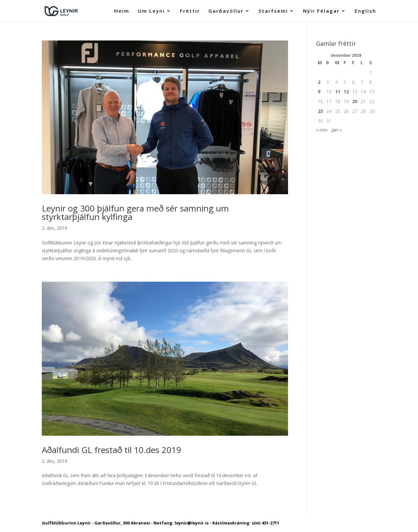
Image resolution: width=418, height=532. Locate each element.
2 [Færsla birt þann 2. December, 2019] (319, 82)
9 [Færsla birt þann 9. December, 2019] (319, 92)
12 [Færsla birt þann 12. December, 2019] (346, 92)
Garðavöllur (226, 11)
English (365, 11)
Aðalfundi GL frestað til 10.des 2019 (112, 450)
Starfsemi (273, 11)
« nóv (322, 130)
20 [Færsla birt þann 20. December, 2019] (355, 101)
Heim (122, 11)
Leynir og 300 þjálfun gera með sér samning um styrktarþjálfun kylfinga (135, 212)
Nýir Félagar (321, 11)
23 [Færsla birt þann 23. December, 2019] (320, 111)
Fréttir (190, 11)
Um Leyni (151, 11)
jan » (337, 130)
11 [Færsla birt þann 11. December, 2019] (338, 92)
